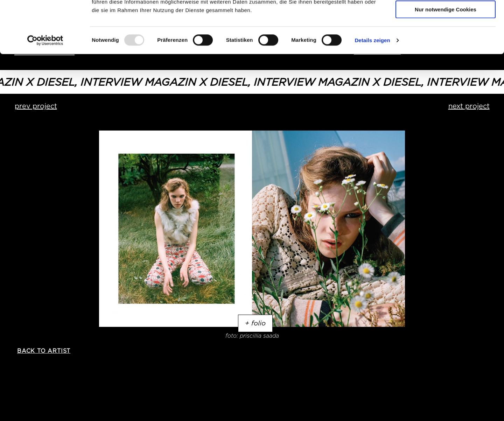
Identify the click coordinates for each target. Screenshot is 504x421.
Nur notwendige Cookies (446, 58)
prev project (36, 106)
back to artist (44, 351)
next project (469, 106)
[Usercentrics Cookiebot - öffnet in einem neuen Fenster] (45, 89)
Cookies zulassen (446, 17)
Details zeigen (372, 89)
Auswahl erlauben (446, 38)
